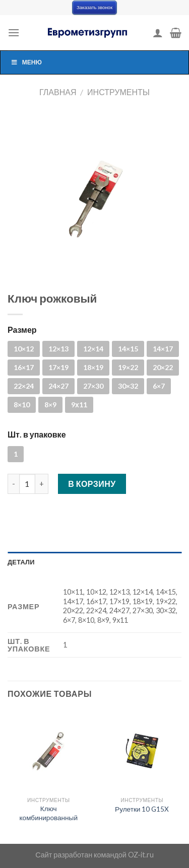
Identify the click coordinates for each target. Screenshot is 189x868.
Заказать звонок (94, 7)
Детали (21, 562)
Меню (26, 62)
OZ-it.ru (141, 855)
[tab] (94, 562)
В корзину (92, 484)
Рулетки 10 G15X (142, 809)
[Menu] (14, 32)
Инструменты (118, 92)
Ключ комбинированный (49, 813)
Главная (58, 92)
